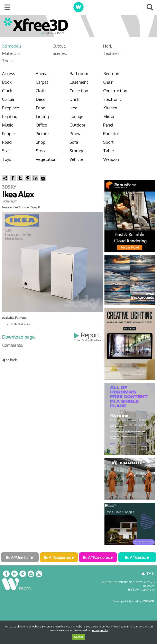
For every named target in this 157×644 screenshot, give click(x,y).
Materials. (11, 53)
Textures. (112, 53)
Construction (115, 91)
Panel (108, 125)
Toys (7, 159)
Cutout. (59, 46)
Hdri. (108, 46)
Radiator (111, 133)
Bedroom (112, 73)
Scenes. (60, 53)
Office (41, 125)
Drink (74, 99)
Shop (41, 142)
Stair (6, 151)
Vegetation (46, 159)
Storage (77, 151)
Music (8, 125)
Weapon (111, 159)
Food (41, 108)
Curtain (9, 99)
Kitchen (110, 108)
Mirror (109, 116)
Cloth (41, 91)
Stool (41, 151)
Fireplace (11, 108)
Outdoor (77, 125)
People (8, 133)
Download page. (19, 337)
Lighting (10, 116)
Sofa (74, 142)
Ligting (42, 116)
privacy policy (100, 630)
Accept (79, 637)
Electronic (112, 99)
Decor (41, 99)
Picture (42, 133)
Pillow (75, 133)
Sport (108, 142)
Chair (108, 82)
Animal (42, 73)
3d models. (12, 46)
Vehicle (76, 159)
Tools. (8, 61)
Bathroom (79, 73)
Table (109, 151)
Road (7, 142)
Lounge (76, 116)
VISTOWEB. (148, 601)
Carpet (42, 82)
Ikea (73, 108)
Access (9, 73)
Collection (79, 91)
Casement (79, 82)
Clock (7, 91)
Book (7, 82)
